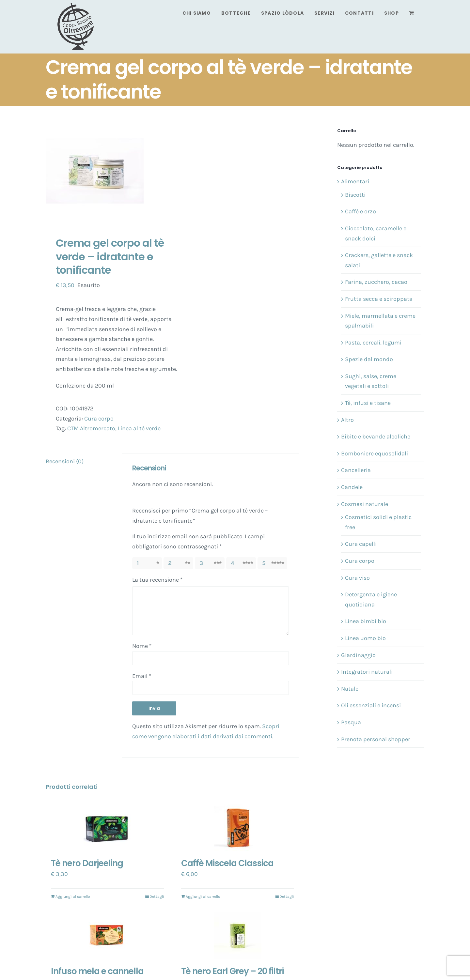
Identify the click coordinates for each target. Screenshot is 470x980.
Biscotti (355, 195)
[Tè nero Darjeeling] (108, 828)
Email (142, 676)
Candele (352, 487)
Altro (347, 420)
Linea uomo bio (365, 638)
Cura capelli (361, 544)
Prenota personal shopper (376, 739)
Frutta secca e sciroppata (379, 299)
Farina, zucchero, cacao (376, 282)
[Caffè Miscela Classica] (238, 828)
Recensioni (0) (65, 461)
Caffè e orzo (360, 211)
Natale (350, 689)
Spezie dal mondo (369, 359)
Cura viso (357, 578)
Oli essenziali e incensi (371, 705)
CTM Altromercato (91, 428)
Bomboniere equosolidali (375, 453)
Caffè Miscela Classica (227, 863)
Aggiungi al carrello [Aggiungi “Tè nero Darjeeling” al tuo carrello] (73, 896)
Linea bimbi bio (366, 621)
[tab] (79, 462)
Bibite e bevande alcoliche (376, 436)
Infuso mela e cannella (97, 971)
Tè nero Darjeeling (87, 863)
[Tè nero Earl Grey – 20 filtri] (238, 936)
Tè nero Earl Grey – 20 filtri (232, 971)
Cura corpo (99, 419)
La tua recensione (157, 580)
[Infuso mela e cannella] (108, 936)
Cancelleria (356, 470)
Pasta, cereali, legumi (373, 343)
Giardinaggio (358, 655)
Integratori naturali (367, 672)
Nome (142, 646)
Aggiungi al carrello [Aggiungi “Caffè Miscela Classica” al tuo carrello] (203, 896)
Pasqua (351, 722)
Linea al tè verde (139, 428)
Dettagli (157, 896)
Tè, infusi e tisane (368, 403)
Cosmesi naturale (365, 504)
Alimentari (355, 181)
